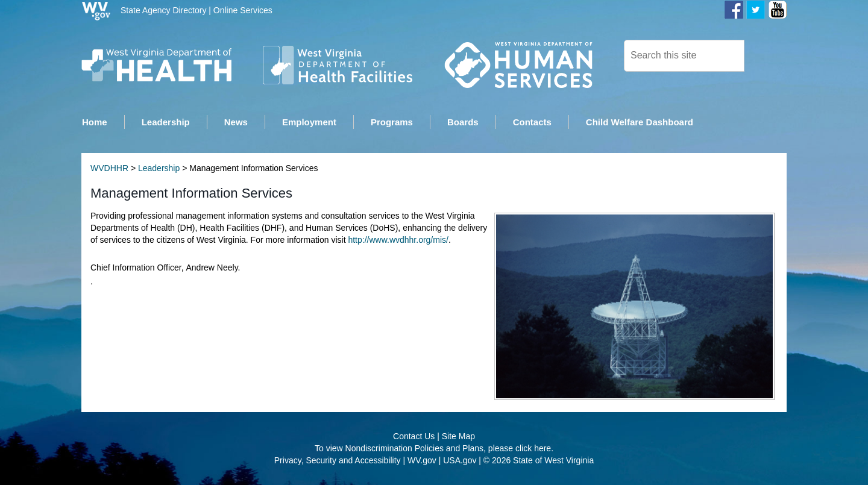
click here (533, 449)
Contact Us (414, 437)
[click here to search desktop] (765, 55)
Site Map (458, 437)
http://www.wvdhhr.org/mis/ (398, 240)
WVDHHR (109, 169)
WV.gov (422, 461)
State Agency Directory (163, 10)
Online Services (243, 10)
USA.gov (460, 461)
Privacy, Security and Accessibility (338, 461)
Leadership (159, 169)
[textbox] (684, 56)
